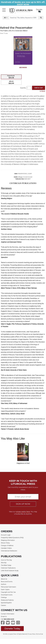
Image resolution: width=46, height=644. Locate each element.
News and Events (7, 582)
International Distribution (9, 551)
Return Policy (5, 543)
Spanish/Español (6, 603)
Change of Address (7, 546)
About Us (4, 579)
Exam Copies (5, 590)
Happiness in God (23, 463)
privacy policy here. (23, 512)
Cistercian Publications (8, 568)
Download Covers (7, 595)
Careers (3, 605)
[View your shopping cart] (39, 12)
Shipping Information (8, 540)
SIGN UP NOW (23, 504)
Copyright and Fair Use (8, 592)
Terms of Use (39, 634)
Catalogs (4, 597)
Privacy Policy (31, 634)
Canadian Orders (6, 548)
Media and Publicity (7, 600)
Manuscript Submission (8, 587)
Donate (39, 10)
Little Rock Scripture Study (10, 571)
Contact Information (8, 614)
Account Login (6, 535)
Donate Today (12, 628)
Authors (3, 584)
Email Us (4, 616)
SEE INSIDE (23, 67)
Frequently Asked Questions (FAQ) (12, 538)
